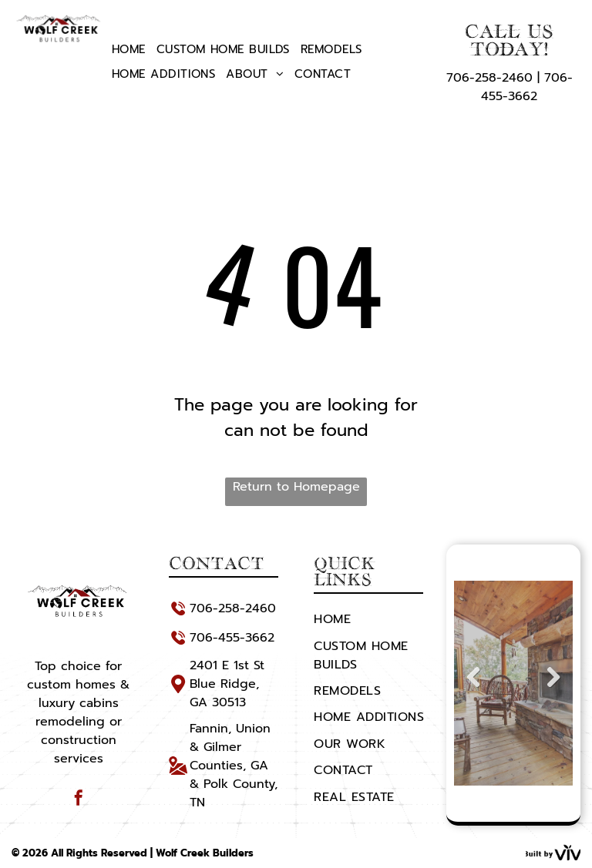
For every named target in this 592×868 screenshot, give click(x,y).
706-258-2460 (489, 78)
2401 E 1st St (227, 665)
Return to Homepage (296, 487)
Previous (472, 689)
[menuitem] (129, 49)
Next (557, 689)
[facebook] (79, 800)
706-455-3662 (527, 87)
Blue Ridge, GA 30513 (224, 693)
